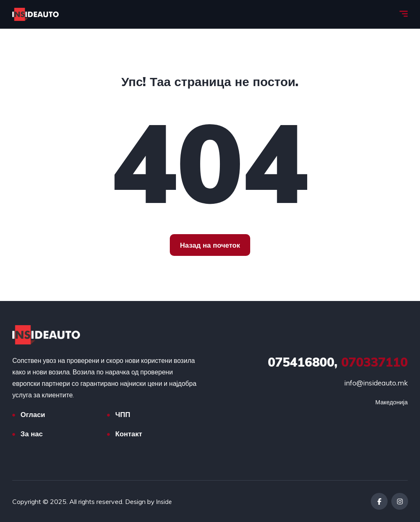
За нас (32, 434)
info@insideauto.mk (376, 383)
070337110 (338, 362)
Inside (165, 501)
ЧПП (123, 414)
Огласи (33, 414)
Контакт (129, 434)
